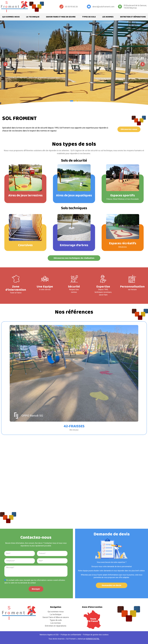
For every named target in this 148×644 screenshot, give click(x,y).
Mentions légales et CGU (49, 635)
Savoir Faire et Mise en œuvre (61, 17)
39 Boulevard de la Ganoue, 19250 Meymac (135, 7)
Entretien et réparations (133, 17)
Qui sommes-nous (11, 17)
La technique (33, 17)
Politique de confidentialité (71, 635)
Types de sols (89, 17)
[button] (129, 129)
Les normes (108, 17)
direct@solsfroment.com (103, 7)
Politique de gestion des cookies (96, 635)
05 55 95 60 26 (71, 7)
